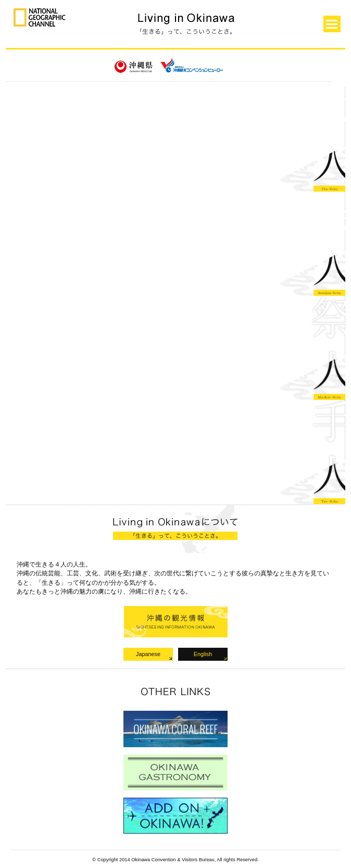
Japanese (148, 654)
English (203, 654)
